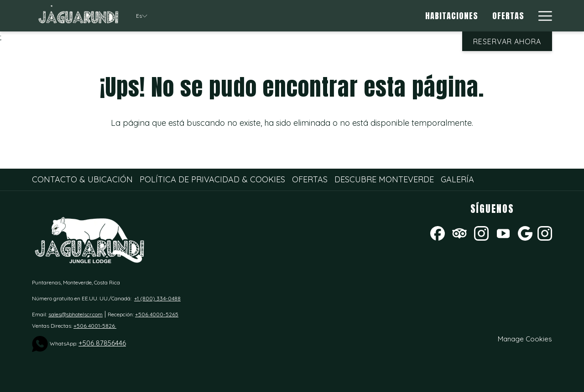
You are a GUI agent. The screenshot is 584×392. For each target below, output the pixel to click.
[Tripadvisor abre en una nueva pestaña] (459, 232)
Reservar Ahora (507, 41)
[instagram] (545, 232)
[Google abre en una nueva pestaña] (525, 232)
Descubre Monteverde (384, 179)
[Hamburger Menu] (542, 16)
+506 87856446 (102, 343)
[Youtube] (503, 232)
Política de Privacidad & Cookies (212, 179)
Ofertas (310, 179)
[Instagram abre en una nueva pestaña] (481, 232)
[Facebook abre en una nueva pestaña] (438, 232)
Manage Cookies (525, 339)
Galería (457, 179)
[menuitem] (83, 180)
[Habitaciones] (452, 16)
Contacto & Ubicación (82, 179)
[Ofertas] (509, 16)
